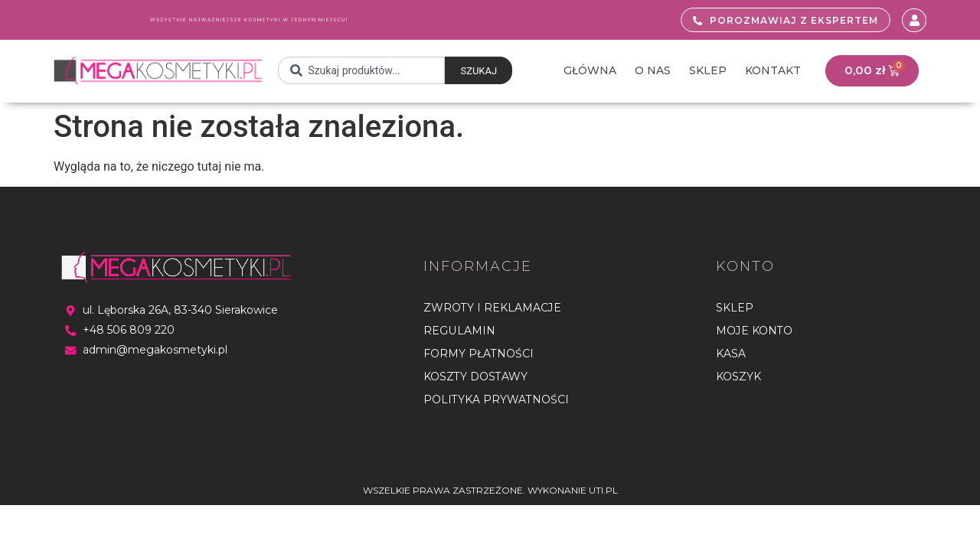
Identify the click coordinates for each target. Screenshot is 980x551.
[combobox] (361, 71)
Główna (590, 70)
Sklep (708, 70)
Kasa (731, 354)
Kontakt (773, 70)
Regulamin (459, 331)
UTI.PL (603, 490)
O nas (653, 70)
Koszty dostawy (475, 377)
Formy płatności (479, 354)
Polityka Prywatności (496, 399)
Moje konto (754, 331)
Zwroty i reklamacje (492, 308)
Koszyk (738, 377)
